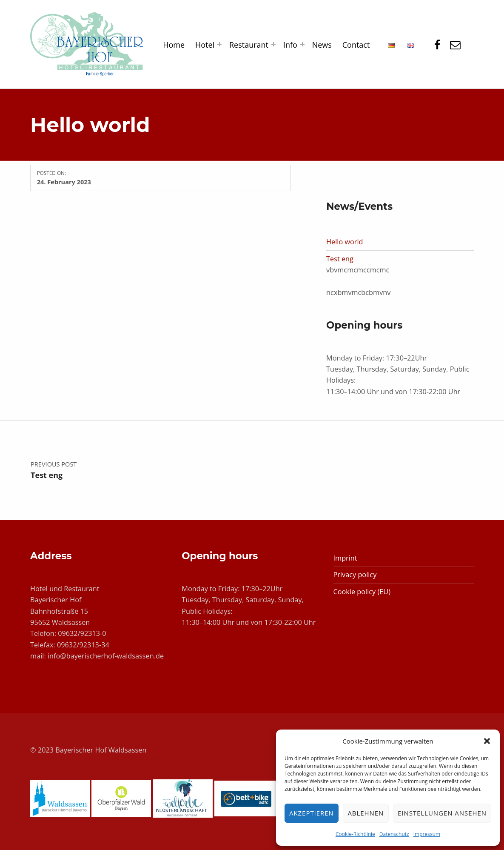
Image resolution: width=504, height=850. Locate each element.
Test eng (340, 259)
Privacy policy (355, 575)
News (322, 45)
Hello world (345, 242)
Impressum (427, 834)
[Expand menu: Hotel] (219, 44)
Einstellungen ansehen (442, 813)
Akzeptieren (312, 813)
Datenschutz (394, 834)
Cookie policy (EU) (362, 592)
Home (174, 45)
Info (290, 45)
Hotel (205, 45)
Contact (356, 45)
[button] (487, 741)
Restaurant (249, 45)
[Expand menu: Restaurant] (273, 44)
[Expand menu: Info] (302, 44)
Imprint (345, 558)
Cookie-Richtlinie (355, 834)
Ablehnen (366, 813)
